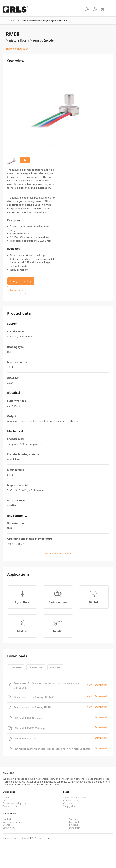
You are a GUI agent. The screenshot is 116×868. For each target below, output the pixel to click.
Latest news (9, 828)
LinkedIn (74, 825)
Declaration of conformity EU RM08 (34, 697)
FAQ (5, 800)
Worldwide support (13, 822)
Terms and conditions (75, 798)
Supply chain (70, 806)
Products (8, 798)
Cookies (67, 803)
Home (11, 20)
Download (101, 685)
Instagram (75, 828)
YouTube (74, 819)
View (90, 685)
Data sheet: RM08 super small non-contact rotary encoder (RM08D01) (47, 685)
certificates (36, 668)
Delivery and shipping (15, 803)
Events (6, 825)
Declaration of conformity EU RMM (34, 707)
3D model (56, 668)
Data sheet (16, 668)
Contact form (10, 819)
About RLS (9, 773)
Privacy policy (71, 800)
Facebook (74, 822)
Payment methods (13, 806)
